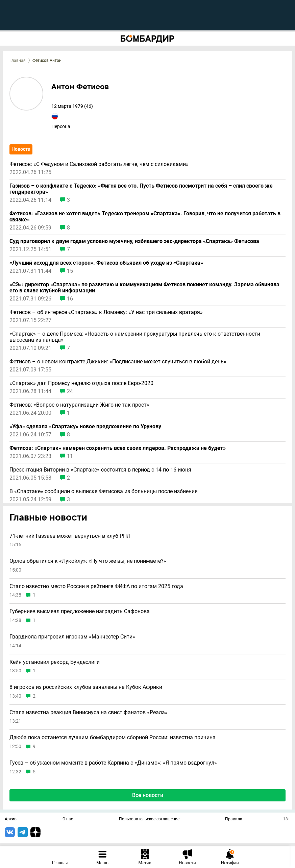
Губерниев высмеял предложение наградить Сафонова (80, 611)
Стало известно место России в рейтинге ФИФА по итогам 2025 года (96, 586)
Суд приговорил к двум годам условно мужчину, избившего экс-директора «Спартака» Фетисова (134, 241)
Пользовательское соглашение (149, 819)
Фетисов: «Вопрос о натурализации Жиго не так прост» (79, 405)
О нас (68, 819)
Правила (234, 819)
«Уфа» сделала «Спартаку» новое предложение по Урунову (85, 427)
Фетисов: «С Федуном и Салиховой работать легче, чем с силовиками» (99, 164)
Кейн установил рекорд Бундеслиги (55, 662)
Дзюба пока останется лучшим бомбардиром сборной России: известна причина (113, 738)
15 (70, 271)
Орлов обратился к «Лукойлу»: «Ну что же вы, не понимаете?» (88, 561)
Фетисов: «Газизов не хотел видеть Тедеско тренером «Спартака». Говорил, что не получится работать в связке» (145, 217)
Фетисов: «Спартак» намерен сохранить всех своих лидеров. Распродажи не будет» (118, 448)
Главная (18, 61)
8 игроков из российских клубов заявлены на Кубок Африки (86, 687)
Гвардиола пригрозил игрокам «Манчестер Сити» (72, 637)
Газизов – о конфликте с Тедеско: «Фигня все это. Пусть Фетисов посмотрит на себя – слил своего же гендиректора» (141, 189)
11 (70, 456)
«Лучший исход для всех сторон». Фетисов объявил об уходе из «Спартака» (106, 263)
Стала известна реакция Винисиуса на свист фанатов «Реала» (89, 713)
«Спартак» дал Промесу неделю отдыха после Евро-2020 (81, 383)
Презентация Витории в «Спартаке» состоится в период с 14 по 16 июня (100, 470)
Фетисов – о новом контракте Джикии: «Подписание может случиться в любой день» (118, 362)
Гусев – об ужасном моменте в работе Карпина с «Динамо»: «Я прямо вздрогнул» (113, 763)
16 (70, 299)
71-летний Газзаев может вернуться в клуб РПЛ (70, 536)
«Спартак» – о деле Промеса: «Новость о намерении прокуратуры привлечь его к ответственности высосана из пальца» (135, 337)
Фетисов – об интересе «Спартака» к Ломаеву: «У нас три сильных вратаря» (106, 312)
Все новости (148, 795)
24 (70, 391)
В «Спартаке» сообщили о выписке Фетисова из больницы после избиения (104, 491)
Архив (11, 819)
